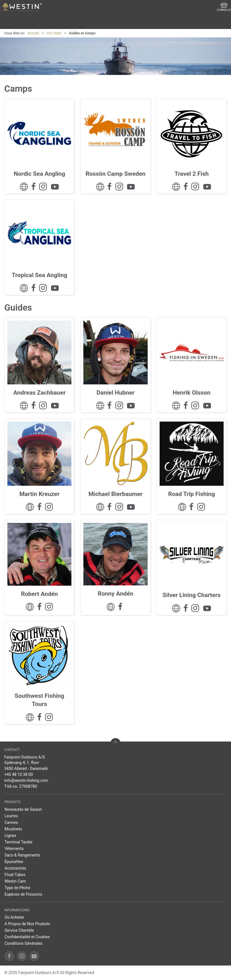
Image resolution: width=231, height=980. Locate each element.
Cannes (11, 822)
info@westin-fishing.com (26, 780)
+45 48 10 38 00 (19, 774)
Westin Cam (15, 881)
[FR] (22, 7)
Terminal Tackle (18, 842)
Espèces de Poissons (23, 894)
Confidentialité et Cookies (27, 937)
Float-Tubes (15, 875)
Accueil (33, 33)
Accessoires (15, 868)
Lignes (10, 835)
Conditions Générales (23, 943)
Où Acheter (14, 917)
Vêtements (14, 849)
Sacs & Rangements (22, 855)
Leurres (11, 816)
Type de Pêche (17, 888)
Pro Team (54, 33)
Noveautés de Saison (23, 809)
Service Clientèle (19, 930)
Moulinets (13, 829)
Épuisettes (14, 862)
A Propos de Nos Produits (27, 924)
